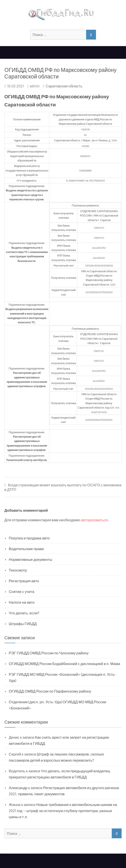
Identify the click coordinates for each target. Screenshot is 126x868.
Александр (18, 788)
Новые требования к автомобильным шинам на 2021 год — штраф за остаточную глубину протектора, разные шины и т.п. (63, 811)
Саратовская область (64, 86)
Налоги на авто (22, 602)
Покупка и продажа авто (29, 538)
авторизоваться (94, 520)
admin (35, 86)
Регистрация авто (24, 581)
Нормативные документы (31, 559)
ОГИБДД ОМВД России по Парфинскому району (50, 691)
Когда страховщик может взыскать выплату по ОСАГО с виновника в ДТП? (63, 487)
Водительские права (26, 549)
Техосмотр (18, 570)
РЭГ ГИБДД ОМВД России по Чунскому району (49, 653)
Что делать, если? (24, 613)
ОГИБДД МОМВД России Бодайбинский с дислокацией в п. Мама (64, 664)
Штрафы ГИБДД (23, 624)
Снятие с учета (21, 591)
